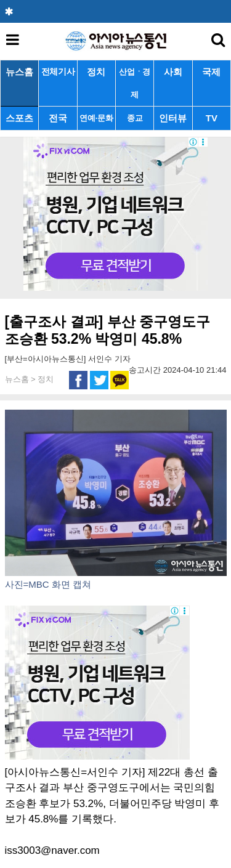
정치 (96, 72)
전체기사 (58, 72)
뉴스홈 (19, 72)
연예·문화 (96, 118)
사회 (173, 72)
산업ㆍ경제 (135, 83)
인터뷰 (173, 118)
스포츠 (19, 118)
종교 (135, 118)
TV (212, 118)
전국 (58, 118)
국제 (211, 72)
